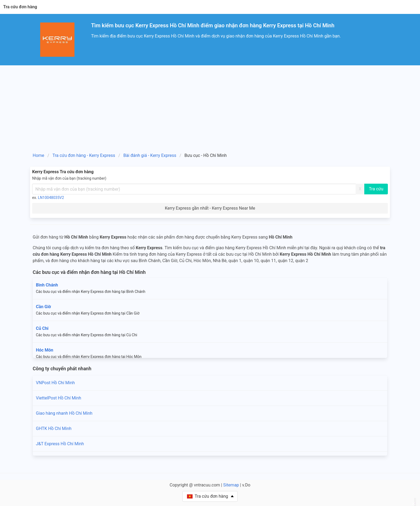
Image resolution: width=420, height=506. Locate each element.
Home (38, 155)
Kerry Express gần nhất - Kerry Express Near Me (210, 208)
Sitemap (231, 485)
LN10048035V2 (51, 198)
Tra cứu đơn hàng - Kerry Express (84, 155)
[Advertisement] (210, 105)
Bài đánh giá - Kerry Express (150, 155)
